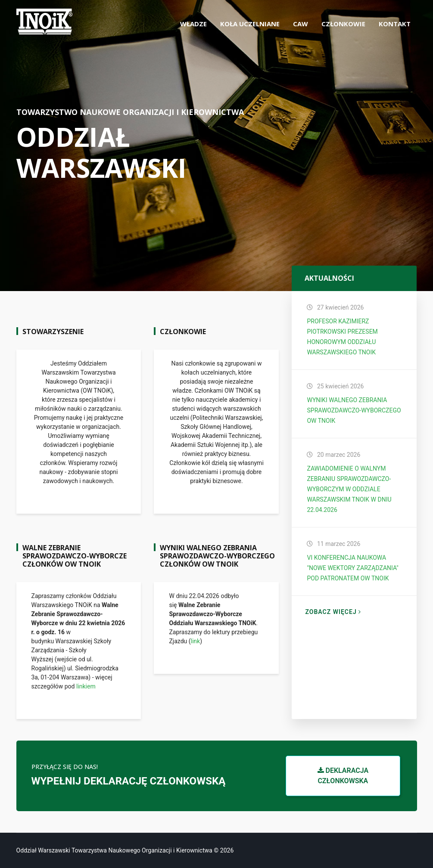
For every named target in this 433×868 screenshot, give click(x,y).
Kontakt (395, 24)
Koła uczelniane (250, 24)
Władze (193, 24)
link (196, 641)
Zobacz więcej (333, 612)
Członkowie (343, 24)
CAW (301, 24)
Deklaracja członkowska (343, 776)
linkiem (86, 686)
